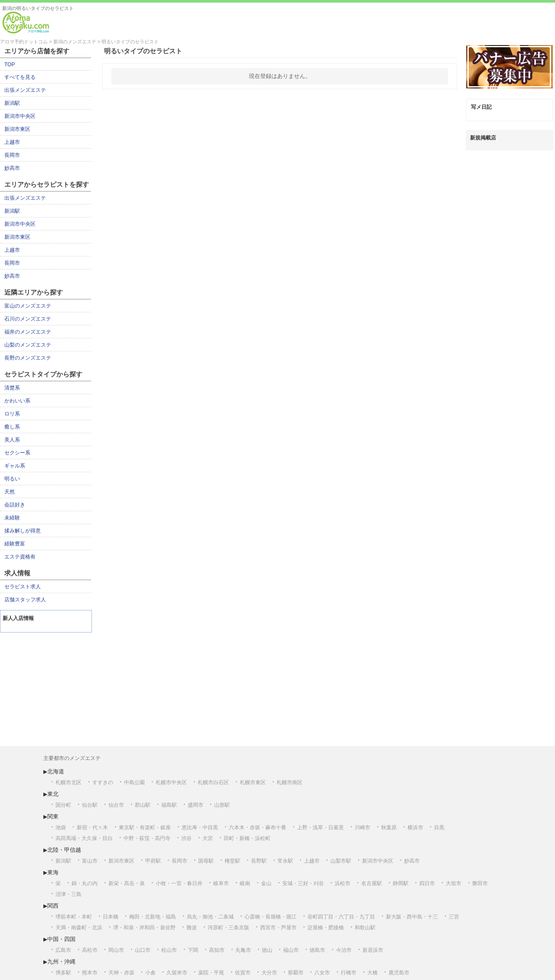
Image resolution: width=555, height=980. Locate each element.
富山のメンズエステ (28, 306)
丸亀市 (243, 950)
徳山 (267, 950)
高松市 (90, 950)
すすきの (103, 782)
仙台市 (116, 805)
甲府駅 (153, 861)
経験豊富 (15, 544)
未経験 (12, 518)
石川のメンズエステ (28, 319)
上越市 (12, 142)
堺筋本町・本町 (74, 917)
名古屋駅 (372, 883)
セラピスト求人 (23, 587)
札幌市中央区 (171, 782)
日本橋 (111, 917)
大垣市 (454, 883)
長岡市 (12, 155)
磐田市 (480, 883)
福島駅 (169, 805)
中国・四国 (61, 939)
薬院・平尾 (211, 973)
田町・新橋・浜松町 (247, 838)
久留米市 (177, 973)
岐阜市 (221, 883)
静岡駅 (401, 883)
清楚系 (12, 388)
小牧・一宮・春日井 (179, 883)
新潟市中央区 (20, 116)
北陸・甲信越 (64, 850)
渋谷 (186, 838)
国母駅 (206, 861)
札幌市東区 (253, 782)
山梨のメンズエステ (28, 345)
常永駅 (285, 861)
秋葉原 (389, 827)
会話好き (15, 505)
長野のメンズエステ (28, 358)
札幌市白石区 (213, 782)
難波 (192, 928)
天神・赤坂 (121, 973)
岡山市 (116, 950)
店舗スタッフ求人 (25, 600)
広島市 (63, 950)
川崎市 (362, 827)
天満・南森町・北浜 (79, 928)
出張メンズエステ (25, 90)
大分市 (269, 973)
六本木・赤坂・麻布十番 (258, 827)
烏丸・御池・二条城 (210, 917)
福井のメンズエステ (28, 332)
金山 (266, 883)
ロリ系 (12, 414)
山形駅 (222, 805)
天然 (10, 492)
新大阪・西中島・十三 (412, 917)
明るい (12, 479)
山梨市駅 (341, 861)
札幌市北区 (69, 782)
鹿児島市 (399, 973)
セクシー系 (17, 453)
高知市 (217, 950)
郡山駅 (143, 805)
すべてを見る (20, 77)
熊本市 (90, 973)
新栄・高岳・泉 (127, 883)
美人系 (12, 440)
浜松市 (343, 883)
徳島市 (317, 950)
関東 (53, 816)
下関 (193, 950)
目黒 (439, 827)
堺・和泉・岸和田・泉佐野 (144, 928)
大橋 (372, 973)
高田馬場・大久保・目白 (84, 838)
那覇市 (296, 973)
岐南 (245, 883)
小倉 (150, 973)
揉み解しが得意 (23, 531)
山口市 (143, 950)
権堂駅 (232, 861)
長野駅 (259, 861)
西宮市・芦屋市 (278, 928)
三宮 (454, 917)
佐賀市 (243, 973)
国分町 (63, 805)
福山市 (291, 950)
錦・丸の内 (85, 883)
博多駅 (63, 973)
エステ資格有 (20, 557)
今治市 (344, 950)
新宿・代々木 (92, 827)
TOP (10, 65)
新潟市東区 (17, 129)
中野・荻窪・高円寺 (147, 838)
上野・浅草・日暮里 (320, 827)
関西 (53, 906)
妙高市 (12, 168)
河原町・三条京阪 (229, 928)
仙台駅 (90, 805)
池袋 (61, 827)
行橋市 (349, 973)
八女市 (322, 973)
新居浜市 (373, 950)
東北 (53, 794)
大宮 (208, 838)
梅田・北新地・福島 (153, 917)
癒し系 (12, 427)
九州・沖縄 (61, 962)
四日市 (427, 883)
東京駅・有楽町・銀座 (145, 827)
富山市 (90, 861)
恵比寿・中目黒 (200, 827)
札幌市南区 (290, 782)
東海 (53, 872)
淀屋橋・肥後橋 (326, 928)
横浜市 (415, 827)
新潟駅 (12, 103)
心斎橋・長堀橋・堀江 (271, 917)
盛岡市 (196, 805)
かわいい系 (17, 401)
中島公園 (134, 782)
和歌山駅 (365, 928)
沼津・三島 (69, 894)
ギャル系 (15, 466)
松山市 (169, 950)
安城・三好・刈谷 (303, 883)
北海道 (56, 771)
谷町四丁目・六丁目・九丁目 (341, 917)
